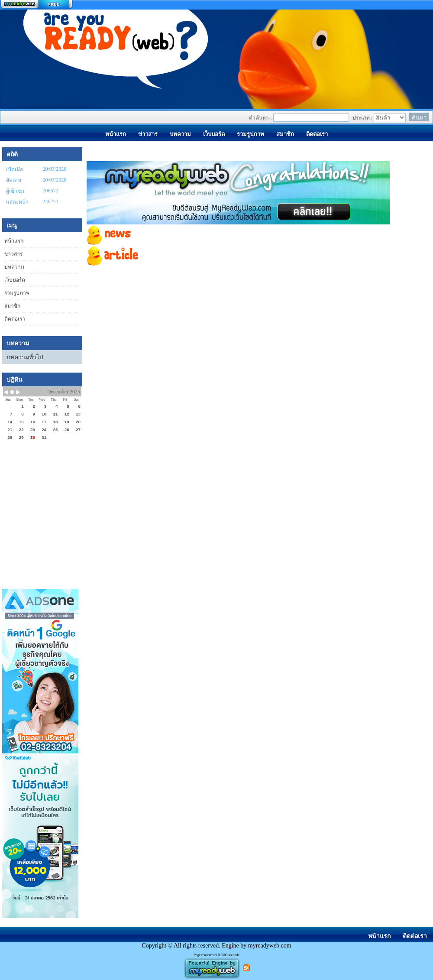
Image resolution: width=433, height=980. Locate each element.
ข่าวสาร (13, 254)
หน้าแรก (14, 241)
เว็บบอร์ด (15, 280)
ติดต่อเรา (15, 319)
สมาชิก (12, 306)
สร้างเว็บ (36, 5)
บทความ (14, 267)
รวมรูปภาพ (17, 293)
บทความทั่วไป (25, 357)
